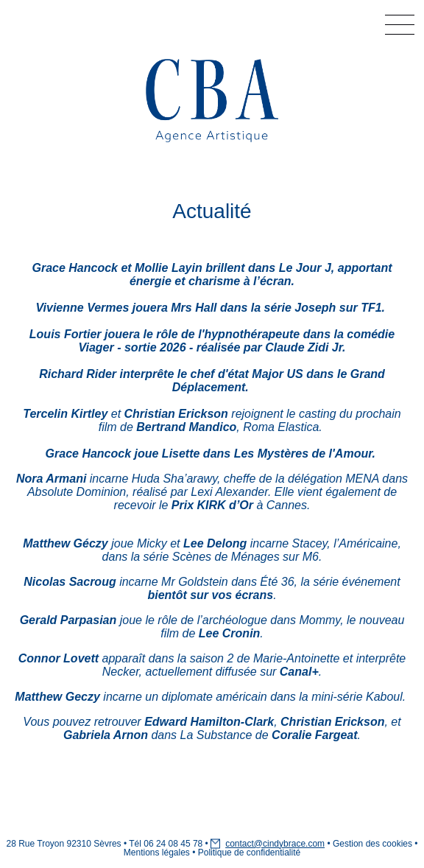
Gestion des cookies (372, 844)
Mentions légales (157, 853)
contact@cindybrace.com (275, 844)
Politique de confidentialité (249, 853)
